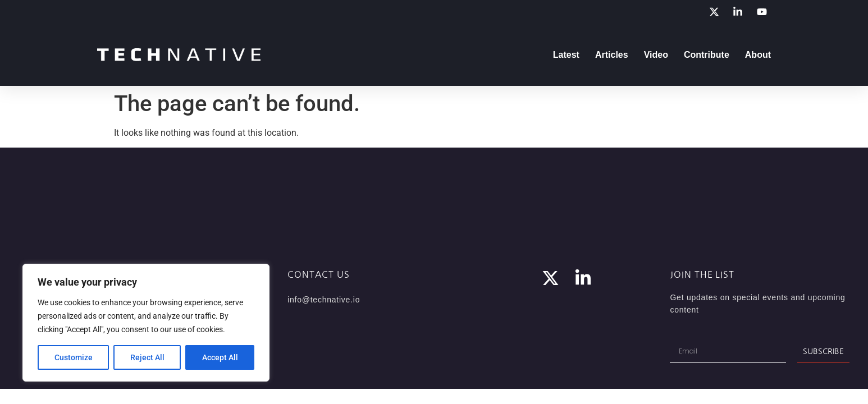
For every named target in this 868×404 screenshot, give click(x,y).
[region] (146, 323)
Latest (566, 55)
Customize (74, 357)
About (758, 55)
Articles (612, 55)
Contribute (707, 55)
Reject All (147, 357)
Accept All (220, 357)
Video (656, 55)
